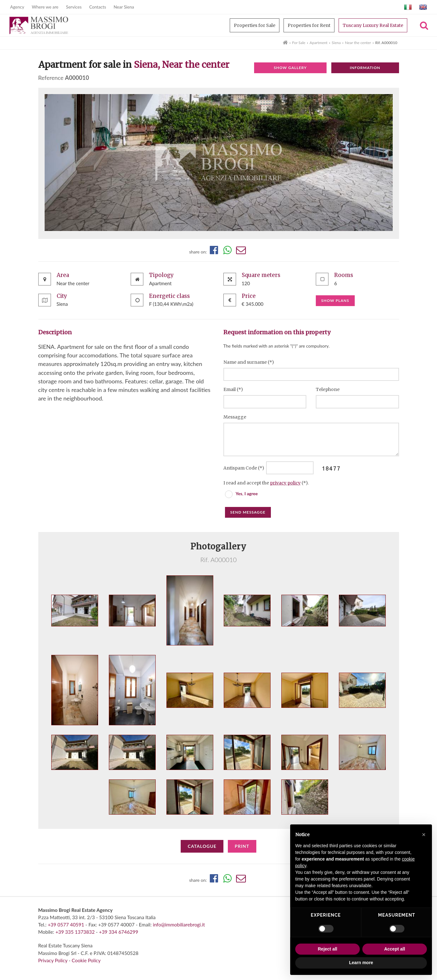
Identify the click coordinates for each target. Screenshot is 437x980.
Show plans (335, 301)
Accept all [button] (395, 949)
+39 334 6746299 (119, 932)
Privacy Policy (53, 960)
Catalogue (202, 846)
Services (74, 7)
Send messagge (248, 512)
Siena (336, 43)
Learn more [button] (361, 963)
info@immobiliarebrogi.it (179, 925)
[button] (424, 835)
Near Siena (124, 7)
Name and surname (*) (249, 362)
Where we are (45, 7)
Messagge (235, 417)
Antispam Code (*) (244, 468)
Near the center (358, 43)
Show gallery (290, 68)
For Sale (299, 43)
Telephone (328, 389)
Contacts (98, 7)
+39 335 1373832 (75, 932)
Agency (17, 7)
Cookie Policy (86, 960)
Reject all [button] (327, 949)
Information (365, 68)
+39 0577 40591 (66, 925)
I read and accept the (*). (266, 483)
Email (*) (233, 389)
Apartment (318, 43)
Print (242, 846)
